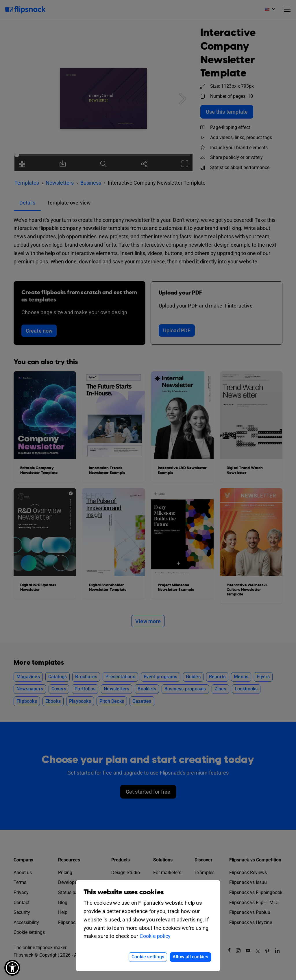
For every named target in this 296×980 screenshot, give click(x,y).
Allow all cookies (190, 957)
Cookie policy (155, 936)
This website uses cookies (124, 892)
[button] (12, 968)
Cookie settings (148, 957)
